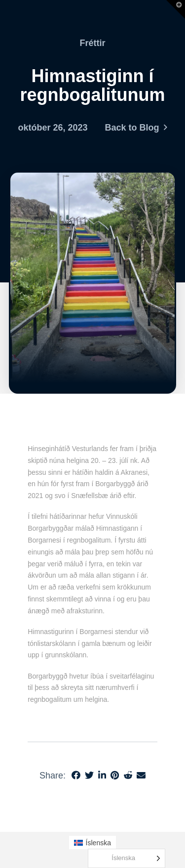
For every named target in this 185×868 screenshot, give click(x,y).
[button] (176, 9)
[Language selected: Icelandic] (127, 858)
